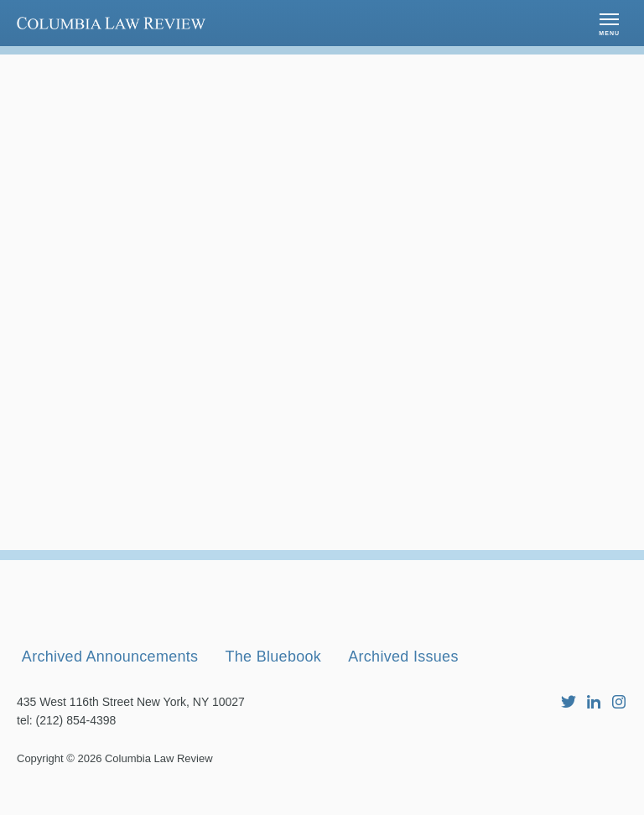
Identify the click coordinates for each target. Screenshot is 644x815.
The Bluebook (275, 685)
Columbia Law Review (159, 787)
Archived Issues (405, 685)
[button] (609, 23)
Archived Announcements (110, 685)
